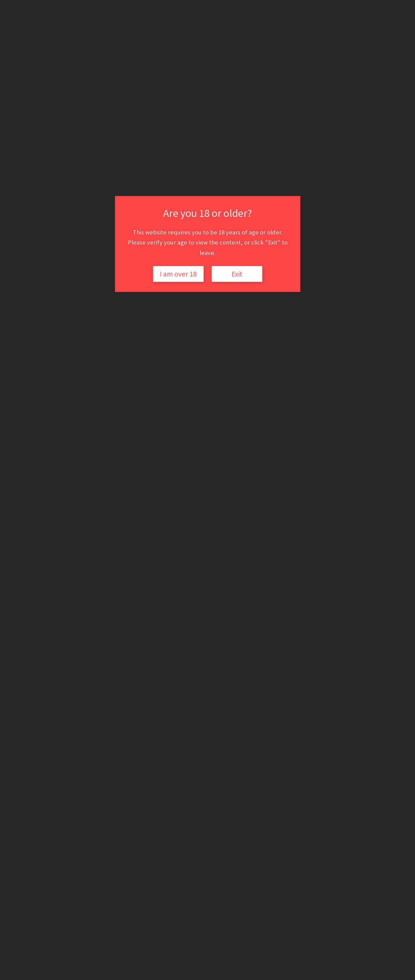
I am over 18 (178, 274)
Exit (237, 274)
